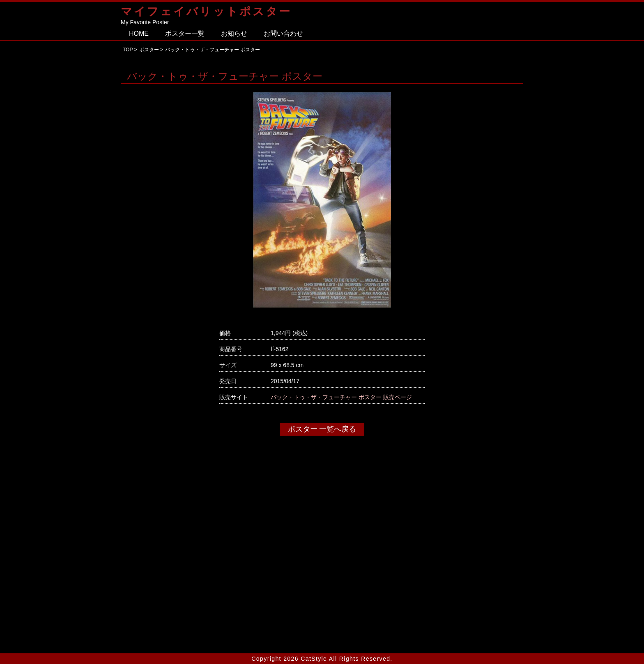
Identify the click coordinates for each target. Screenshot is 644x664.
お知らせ (234, 33)
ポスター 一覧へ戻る (322, 429)
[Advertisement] (322, 565)
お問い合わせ (283, 33)
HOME (139, 33)
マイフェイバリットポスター (206, 11)
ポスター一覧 (185, 33)
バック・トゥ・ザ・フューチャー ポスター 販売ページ (341, 397)
